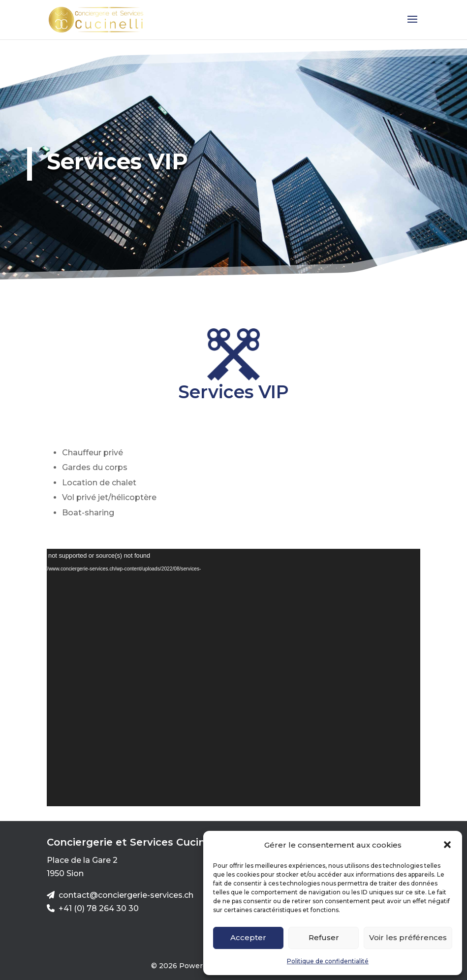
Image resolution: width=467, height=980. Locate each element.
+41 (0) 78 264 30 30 (99, 908)
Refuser (324, 937)
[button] (447, 845)
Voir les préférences (408, 937)
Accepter (248, 937)
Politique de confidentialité (328, 961)
